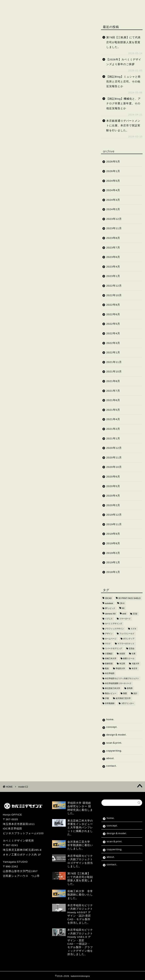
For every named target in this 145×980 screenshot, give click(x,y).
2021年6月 (113, 400)
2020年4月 (113, 496)
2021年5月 (113, 410)
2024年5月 (113, 181)
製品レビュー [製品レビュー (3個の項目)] (111, 693)
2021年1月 (113, 439)
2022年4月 (113, 333)
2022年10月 (114, 295)
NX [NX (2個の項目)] (123, 608)
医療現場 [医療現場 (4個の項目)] (109, 664)
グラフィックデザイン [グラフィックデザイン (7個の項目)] (114, 629)
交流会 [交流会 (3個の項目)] (132, 649)
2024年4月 (113, 190)
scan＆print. (100, 5)
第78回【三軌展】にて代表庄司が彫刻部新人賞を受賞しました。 (123, 42)
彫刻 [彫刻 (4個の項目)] (107, 668)
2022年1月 (113, 352)
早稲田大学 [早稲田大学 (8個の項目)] (120, 668)
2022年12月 (114, 286)
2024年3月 (113, 200)
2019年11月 (114, 524)
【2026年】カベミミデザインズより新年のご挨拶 (124, 62)
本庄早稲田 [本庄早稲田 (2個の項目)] (110, 674)
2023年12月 (114, 219)
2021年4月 (113, 419)
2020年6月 (113, 477)
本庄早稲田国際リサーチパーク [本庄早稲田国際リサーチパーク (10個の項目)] (118, 683)
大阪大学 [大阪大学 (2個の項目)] (135, 664)
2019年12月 (114, 515)
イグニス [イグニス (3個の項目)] (109, 619)
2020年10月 (114, 467)
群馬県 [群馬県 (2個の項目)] (130, 688)
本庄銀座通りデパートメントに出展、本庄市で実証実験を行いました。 (123, 126)
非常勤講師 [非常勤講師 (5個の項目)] (110, 703)
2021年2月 (113, 429)
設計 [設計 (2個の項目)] (135, 693)
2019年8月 (113, 543)
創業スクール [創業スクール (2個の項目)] (129, 659)
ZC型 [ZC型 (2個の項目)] (135, 614)
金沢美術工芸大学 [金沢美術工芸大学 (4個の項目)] (123, 698)
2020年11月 (114, 458)
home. (14, 5)
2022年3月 (113, 343)
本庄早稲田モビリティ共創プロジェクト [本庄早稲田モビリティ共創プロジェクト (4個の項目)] (122, 678)
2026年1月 (113, 171)
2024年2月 (113, 209)
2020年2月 (113, 505)
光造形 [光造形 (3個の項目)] (122, 654)
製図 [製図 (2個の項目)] (125, 693)
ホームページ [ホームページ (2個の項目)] (111, 639)
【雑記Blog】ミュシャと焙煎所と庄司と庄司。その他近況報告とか (123, 81)
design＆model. (67, 5)
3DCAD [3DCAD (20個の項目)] (108, 598)
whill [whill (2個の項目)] (124, 614)
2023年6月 (113, 257)
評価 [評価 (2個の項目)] (107, 698)
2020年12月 (114, 448)
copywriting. (19, 13)
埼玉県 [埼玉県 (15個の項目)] (122, 664)
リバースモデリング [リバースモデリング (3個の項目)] (113, 649)
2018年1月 (113, 572)
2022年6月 (113, 314)
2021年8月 (113, 381)
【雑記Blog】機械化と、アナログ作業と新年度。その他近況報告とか (123, 104)
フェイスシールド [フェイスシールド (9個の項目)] (127, 634)
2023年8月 (113, 238)
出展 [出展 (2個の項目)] (133, 654)
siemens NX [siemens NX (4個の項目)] (110, 614)
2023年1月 (113, 276)
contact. (67, 13)
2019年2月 (113, 553)
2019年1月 (113, 562)
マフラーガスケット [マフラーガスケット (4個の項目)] (126, 644)
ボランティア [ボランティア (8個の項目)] (129, 639)
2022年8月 (113, 305)
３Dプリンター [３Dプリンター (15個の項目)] (128, 703)
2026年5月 (113, 162)
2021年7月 (113, 391)
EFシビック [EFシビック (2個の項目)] (110, 608)
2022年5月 (113, 324)
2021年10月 (114, 372)
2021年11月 (114, 362)
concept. (36, 5)
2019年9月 (113, 534)
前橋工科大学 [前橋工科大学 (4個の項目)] (111, 659)
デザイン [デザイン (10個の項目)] (109, 634)
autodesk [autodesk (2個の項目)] (109, 603)
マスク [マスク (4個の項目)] (108, 644)
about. (45, 13)
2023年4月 (113, 267)
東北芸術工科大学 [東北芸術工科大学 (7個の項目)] (113, 688)
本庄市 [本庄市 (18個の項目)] (134, 668)
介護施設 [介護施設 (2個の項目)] (109, 654)
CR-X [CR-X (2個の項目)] (122, 603)
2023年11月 (114, 228)
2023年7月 (113, 248)
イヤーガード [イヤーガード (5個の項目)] (125, 619)
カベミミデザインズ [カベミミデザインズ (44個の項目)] (113, 624)
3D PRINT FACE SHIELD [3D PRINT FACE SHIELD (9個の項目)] (130, 598)
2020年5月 (113, 486)
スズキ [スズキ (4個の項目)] (133, 629)
